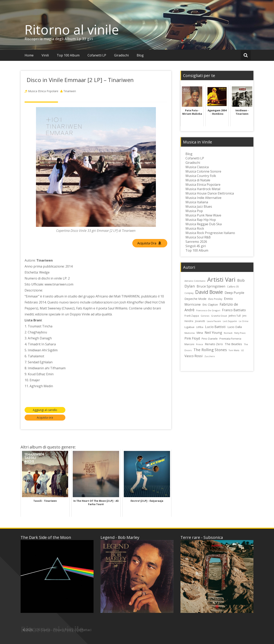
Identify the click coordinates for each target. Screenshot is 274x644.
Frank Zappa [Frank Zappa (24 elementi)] (192, 316)
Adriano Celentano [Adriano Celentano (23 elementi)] (195, 281)
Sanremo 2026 (196, 242)
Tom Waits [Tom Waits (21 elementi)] (234, 350)
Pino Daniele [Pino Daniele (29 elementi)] (210, 339)
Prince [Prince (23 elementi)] (200, 344)
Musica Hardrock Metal (203, 189)
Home (29, 55)
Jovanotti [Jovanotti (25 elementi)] (200, 321)
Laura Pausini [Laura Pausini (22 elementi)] (214, 321)
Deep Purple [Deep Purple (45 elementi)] (234, 293)
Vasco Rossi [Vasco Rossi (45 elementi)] (194, 356)
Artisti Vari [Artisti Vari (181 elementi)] (221, 280)
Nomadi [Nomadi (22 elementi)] (228, 333)
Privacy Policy (63, 630)
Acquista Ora (149, 243)
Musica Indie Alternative (203, 198)
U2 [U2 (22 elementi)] (242, 350)
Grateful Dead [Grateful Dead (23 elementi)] (219, 316)
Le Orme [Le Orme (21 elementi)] (244, 321)
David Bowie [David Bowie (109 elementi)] (209, 292)
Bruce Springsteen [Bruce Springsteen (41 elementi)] (211, 286)
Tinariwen (70, 91)
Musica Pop (194, 211)
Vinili (45, 55)
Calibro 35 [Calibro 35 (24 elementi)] (233, 286)
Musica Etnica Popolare (43, 91)
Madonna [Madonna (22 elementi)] (190, 333)
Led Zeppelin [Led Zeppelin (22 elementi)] (230, 321)
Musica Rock (195, 228)
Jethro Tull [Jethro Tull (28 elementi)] (235, 316)
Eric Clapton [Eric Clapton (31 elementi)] (210, 305)
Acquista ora (45, 417)
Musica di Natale (198, 180)
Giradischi (121, 55)
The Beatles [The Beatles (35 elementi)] (233, 344)
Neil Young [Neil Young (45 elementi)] (213, 332)
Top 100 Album (68, 55)
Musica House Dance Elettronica (210, 193)
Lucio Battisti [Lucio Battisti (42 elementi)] (215, 327)
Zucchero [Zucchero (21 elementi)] (210, 356)
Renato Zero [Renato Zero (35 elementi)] (214, 344)
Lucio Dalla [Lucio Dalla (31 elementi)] (235, 327)
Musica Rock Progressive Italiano (210, 233)
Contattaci (84, 630)
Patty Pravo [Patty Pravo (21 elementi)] (240, 333)
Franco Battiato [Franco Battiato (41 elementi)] (234, 310)
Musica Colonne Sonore (203, 171)
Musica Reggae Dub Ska (204, 224)
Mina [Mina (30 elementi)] (200, 333)
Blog (140, 55)
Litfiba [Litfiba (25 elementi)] (200, 327)
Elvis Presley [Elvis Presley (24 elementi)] (215, 299)
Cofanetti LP (97, 55)
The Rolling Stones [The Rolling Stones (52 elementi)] (210, 350)
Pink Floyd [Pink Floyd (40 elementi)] (192, 338)
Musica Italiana (197, 202)
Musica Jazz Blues (199, 206)
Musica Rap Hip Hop (201, 220)
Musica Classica (197, 167)
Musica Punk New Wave (203, 215)
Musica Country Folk (201, 176)
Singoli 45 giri (196, 246)
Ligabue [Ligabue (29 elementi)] (189, 327)
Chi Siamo (43, 630)
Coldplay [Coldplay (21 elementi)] (189, 293)
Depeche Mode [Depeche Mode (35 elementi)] (195, 299)
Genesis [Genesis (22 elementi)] (205, 316)
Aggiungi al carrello (45, 410)
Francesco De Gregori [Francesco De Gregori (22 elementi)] (208, 310)
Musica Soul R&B (198, 237)
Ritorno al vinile (72, 30)
